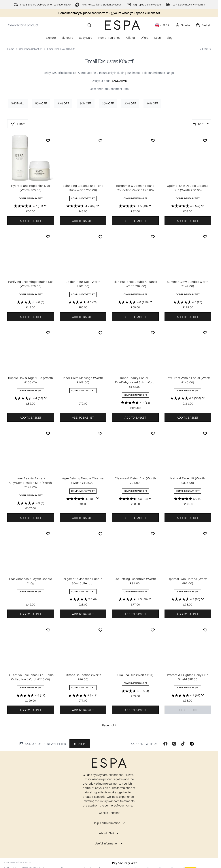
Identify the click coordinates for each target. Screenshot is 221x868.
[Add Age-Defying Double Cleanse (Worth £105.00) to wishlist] (100, 433)
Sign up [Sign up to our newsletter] (80, 744)
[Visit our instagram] (174, 744)
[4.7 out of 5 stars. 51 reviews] (28, 206)
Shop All (18, 103)
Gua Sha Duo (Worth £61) (135, 675)
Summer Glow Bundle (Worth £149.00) (188, 284)
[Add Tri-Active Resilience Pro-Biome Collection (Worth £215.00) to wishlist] (48, 630)
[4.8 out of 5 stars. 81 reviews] (81, 499)
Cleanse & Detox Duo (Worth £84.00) (135, 480)
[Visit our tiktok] (183, 744)
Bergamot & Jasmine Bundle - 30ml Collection (83, 581)
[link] (183, 25)
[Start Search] (89, 25)
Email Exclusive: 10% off (109, 61)
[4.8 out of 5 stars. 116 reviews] (133, 302)
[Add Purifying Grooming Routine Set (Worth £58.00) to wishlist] (48, 237)
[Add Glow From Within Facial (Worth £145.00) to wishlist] (205, 333)
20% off (130, 103)
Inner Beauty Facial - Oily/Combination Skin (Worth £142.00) (31, 483)
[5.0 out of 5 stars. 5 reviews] (188, 499)
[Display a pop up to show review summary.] (45, 206)
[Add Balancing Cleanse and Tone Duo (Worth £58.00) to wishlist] (100, 141)
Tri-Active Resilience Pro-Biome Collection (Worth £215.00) (31, 677)
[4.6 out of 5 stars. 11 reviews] (31, 695)
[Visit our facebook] (165, 744)
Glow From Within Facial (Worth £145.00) (188, 380)
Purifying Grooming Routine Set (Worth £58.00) (31, 284)
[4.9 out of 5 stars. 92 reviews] (186, 695)
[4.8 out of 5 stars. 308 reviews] (186, 398)
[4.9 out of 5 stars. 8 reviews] (31, 503)
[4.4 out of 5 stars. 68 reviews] (28, 398)
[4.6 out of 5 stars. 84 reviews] (133, 499)
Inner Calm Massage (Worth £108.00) (83, 380)
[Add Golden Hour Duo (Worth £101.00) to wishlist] (100, 237)
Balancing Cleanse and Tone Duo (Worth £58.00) (83, 188)
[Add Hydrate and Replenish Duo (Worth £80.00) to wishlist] (48, 141)
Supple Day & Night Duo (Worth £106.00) (31, 380)
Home (11, 49)
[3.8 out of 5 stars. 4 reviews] (135, 691)
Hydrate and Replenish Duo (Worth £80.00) (31, 188)
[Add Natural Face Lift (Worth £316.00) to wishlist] (205, 433)
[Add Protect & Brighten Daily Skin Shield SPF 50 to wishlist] (205, 630)
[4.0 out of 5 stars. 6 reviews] (31, 302)
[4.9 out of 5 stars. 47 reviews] (186, 206)
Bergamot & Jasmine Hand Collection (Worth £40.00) (135, 188)
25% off (108, 103)
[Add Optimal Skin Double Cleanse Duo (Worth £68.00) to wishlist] (205, 141)
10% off (152, 103)
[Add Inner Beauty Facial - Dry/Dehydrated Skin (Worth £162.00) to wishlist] (153, 333)
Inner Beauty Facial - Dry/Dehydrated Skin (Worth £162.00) (135, 382)
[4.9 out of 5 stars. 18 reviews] (83, 695)
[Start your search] (50, 25)
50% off (41, 103)
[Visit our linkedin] (192, 744)
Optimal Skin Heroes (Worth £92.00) (188, 581)
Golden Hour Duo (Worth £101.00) (83, 284)
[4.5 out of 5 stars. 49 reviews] (133, 206)
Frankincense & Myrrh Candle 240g (31, 581)
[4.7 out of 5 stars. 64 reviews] (81, 206)
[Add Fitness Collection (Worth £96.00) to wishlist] (100, 630)
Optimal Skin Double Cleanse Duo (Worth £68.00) (188, 188)
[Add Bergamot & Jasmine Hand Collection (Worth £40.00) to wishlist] (153, 141)
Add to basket (31, 221)
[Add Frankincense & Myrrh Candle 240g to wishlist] (48, 534)
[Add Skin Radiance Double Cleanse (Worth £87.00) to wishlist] (153, 237)
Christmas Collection (31, 49)
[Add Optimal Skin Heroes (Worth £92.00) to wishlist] (205, 534)
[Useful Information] (109, 843)
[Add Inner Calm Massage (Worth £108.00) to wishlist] (100, 333)
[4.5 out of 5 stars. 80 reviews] (133, 599)
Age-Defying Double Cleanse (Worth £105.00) (83, 480)
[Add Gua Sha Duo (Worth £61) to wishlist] (153, 630)
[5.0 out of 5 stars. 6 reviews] (83, 599)
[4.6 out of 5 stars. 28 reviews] (83, 302)
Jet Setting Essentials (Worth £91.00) (135, 581)
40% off (63, 103)
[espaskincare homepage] (123, 25)
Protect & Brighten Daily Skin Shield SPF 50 (188, 677)
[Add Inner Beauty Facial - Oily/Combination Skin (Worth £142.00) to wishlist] (48, 433)
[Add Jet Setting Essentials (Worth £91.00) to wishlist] (153, 534)
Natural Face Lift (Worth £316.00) (188, 480)
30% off (86, 103)
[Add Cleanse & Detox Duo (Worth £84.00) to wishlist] (153, 433)
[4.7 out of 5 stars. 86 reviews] (186, 599)
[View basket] (203, 25)
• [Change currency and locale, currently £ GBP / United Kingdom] (162, 25)
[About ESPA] (109, 833)
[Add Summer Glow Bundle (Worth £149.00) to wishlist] (205, 237)
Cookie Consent (109, 813)
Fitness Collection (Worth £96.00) (83, 677)
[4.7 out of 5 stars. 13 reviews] (135, 403)
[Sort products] (202, 124)
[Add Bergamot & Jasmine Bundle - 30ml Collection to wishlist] (100, 534)
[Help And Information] (109, 823)
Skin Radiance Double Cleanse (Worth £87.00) (135, 284)
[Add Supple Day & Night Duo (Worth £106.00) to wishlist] (48, 333)
